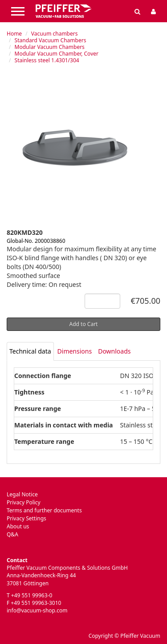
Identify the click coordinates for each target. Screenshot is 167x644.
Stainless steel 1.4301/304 (47, 60)
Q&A (12, 534)
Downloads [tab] (114, 351)
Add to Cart (84, 324)
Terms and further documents (44, 510)
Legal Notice (22, 494)
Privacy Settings (26, 518)
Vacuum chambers (55, 34)
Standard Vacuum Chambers (51, 40)
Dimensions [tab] (75, 351)
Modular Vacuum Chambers (50, 47)
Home (14, 34)
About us (18, 526)
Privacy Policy (24, 502)
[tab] (30, 351)
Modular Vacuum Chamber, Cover (57, 54)
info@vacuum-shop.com (37, 610)
